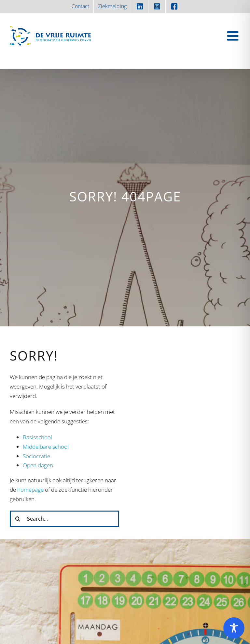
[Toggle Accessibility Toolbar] (234, 628)
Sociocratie (36, 456)
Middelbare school (46, 447)
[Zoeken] (18, 519)
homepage (30, 490)
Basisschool (37, 437)
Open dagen (38, 465)
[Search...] (64, 519)
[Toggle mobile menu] (234, 36)
